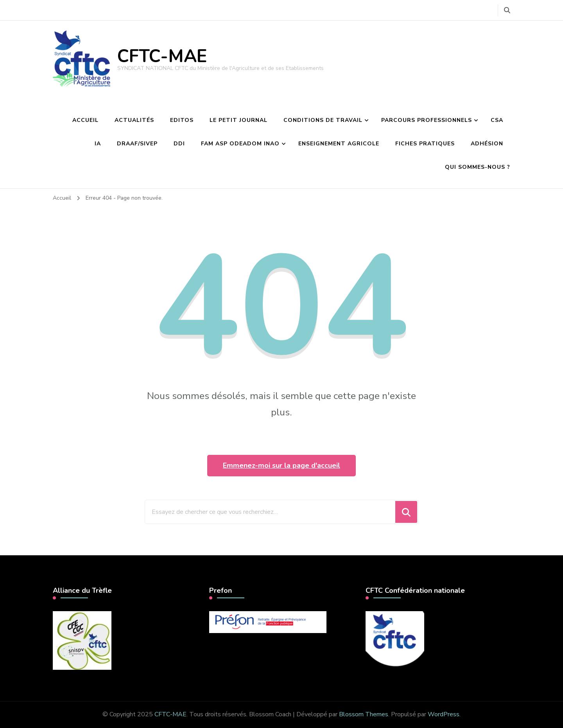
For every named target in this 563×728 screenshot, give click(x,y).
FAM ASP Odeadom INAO (240, 144)
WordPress (444, 714)
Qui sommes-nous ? (478, 167)
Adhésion (487, 144)
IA (98, 144)
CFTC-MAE (162, 56)
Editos (182, 120)
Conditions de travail (323, 120)
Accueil (85, 120)
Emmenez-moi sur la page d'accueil (281, 465)
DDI (179, 144)
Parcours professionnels (427, 120)
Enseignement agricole (339, 144)
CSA (497, 120)
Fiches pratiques (425, 144)
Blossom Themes (364, 714)
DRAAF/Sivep (137, 144)
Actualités (134, 120)
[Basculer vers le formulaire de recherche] (507, 10)
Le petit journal (238, 120)
